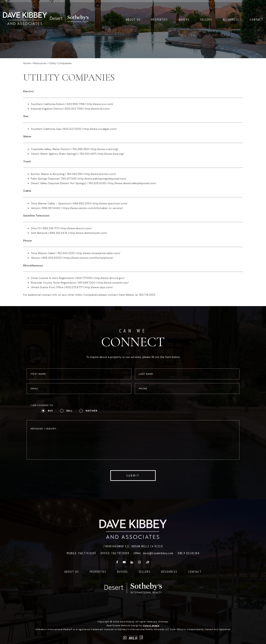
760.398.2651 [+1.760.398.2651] (81, 149)
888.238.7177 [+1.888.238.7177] (51, 228)
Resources (231, 19)
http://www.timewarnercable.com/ (98, 253)
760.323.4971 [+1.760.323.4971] (88, 154)
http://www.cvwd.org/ (105, 149)
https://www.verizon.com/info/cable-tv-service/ (93, 208)
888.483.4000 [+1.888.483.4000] (52, 258)
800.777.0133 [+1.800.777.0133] (84, 278)
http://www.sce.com (100, 104)
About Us (133, 19)
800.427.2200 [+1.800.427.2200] (72, 129)
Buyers (184, 19)
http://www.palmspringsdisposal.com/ (102, 179)
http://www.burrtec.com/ (100, 174)
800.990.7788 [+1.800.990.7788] (76, 104)
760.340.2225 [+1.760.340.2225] (66, 253)
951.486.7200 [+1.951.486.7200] (87, 283)
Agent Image (151, 626)
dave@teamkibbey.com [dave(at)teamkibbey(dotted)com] (158, 553)
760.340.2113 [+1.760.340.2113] (74, 174)
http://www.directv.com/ (76, 228)
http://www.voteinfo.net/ (113, 283)
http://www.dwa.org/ (111, 154)
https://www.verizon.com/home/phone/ (88, 258)
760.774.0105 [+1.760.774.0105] (147, 295)
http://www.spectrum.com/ (110, 203)
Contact (256, 19)
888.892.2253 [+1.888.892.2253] (82, 203)
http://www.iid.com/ (97, 109)
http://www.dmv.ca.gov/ (109, 278)
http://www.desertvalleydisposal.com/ (132, 183)
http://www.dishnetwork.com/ (88, 233)
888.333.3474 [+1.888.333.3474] (59, 233)
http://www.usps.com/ (99, 287)
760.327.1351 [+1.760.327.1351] (68, 179)
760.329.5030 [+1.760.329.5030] (97, 183)
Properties (160, 19)
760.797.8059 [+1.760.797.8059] (120, 553)
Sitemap (163, 622)
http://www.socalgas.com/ (100, 129)
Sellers (206, 19)
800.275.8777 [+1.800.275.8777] (74, 287)
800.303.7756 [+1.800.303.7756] (74, 109)
